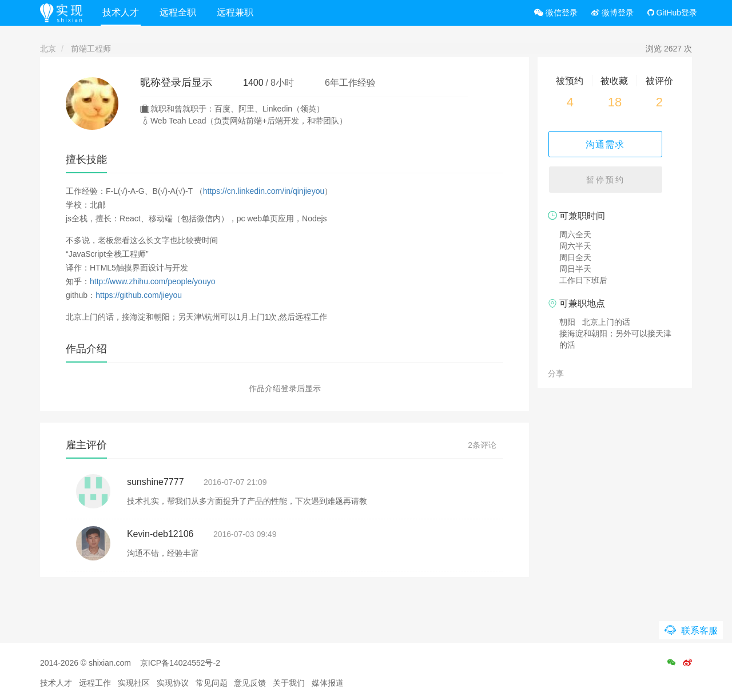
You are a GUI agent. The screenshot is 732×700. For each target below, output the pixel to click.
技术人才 (125, 12)
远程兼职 (240, 12)
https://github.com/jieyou (139, 295)
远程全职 (182, 12)
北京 (48, 49)
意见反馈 (250, 683)
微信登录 (556, 13)
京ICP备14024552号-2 (180, 663)
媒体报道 (328, 683)
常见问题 (212, 683)
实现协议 (173, 683)
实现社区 (134, 683)
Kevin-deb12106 (160, 534)
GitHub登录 (672, 13)
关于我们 (289, 683)
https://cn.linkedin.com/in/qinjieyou (264, 191)
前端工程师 (91, 49)
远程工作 (95, 683)
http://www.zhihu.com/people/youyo (152, 281)
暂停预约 (615, 183)
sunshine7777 (156, 482)
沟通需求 (615, 144)
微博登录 (612, 13)
